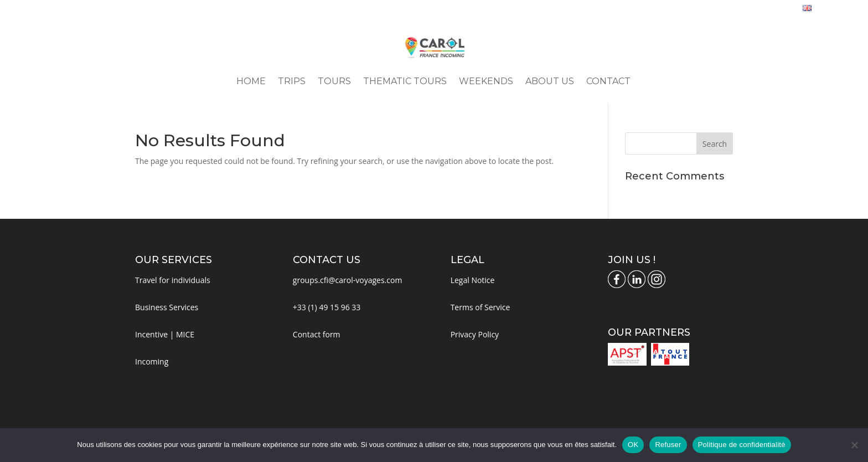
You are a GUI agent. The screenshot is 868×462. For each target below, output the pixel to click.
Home (251, 82)
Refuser (668, 445)
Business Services (167, 307)
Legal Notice (473, 280)
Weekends (486, 82)
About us (550, 82)
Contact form (317, 334)
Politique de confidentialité (742, 445)
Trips (292, 82)
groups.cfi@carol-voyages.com (348, 280)
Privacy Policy (475, 334)
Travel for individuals (173, 280)
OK (633, 445)
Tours (334, 82)
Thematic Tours (405, 82)
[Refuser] (854, 445)
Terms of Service (480, 307)
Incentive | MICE (165, 334)
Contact (608, 82)
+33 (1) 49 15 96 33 (327, 307)
